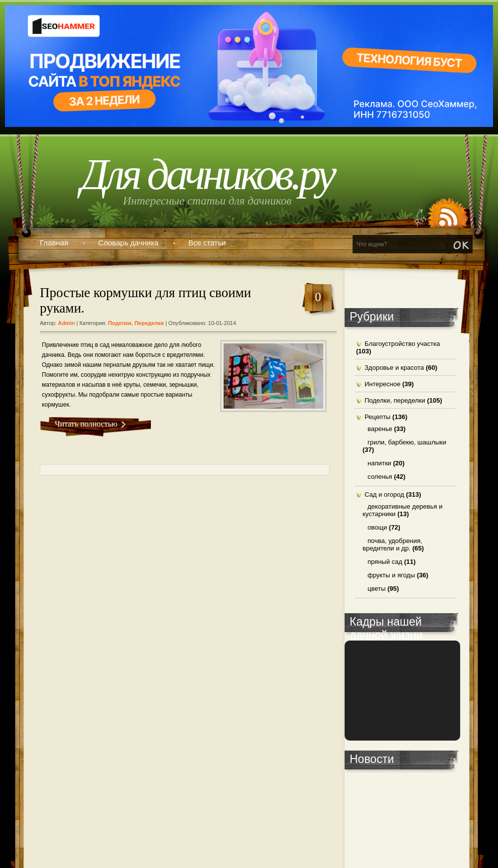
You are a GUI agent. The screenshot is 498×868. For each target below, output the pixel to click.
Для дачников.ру (207, 174)
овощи (377, 527)
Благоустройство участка (402, 344)
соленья (380, 477)
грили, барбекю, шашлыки (407, 442)
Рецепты (377, 417)
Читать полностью (86, 424)
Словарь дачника (128, 243)
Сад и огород (384, 494)
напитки (379, 463)
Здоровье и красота (394, 368)
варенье (380, 429)
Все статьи (207, 243)
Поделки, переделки (136, 323)
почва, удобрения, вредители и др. (392, 544)
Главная (54, 243)
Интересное (382, 384)
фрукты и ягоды (391, 575)
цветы (376, 589)
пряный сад (385, 562)
